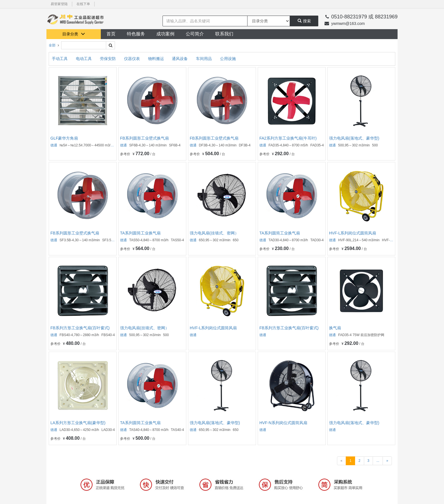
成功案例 (165, 34)
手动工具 (60, 59)
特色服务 (136, 34)
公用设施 (228, 59)
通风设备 (180, 59)
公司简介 (195, 34)
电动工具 (84, 59)
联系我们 (224, 34)
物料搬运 (157, 59)
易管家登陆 (59, 4)
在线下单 (83, 4)
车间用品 (204, 59)
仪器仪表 (133, 59)
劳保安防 (108, 59)
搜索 (304, 21)
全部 (52, 45)
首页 (111, 34)
